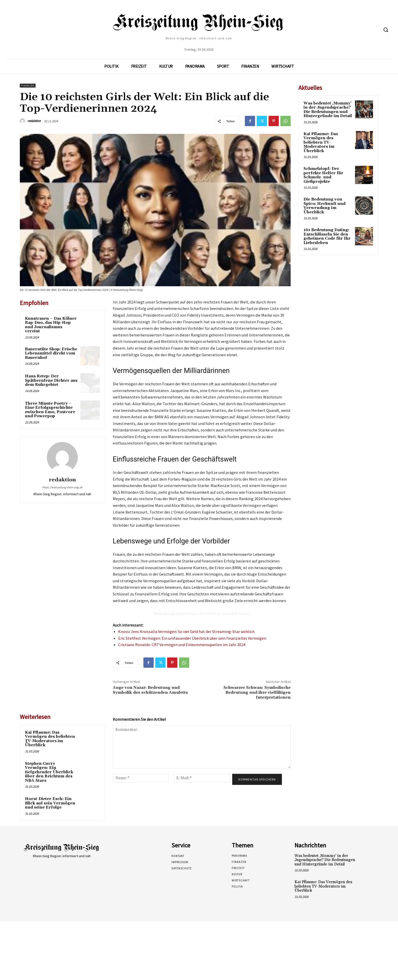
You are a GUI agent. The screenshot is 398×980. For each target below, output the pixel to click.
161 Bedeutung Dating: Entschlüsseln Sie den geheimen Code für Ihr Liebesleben (327, 236)
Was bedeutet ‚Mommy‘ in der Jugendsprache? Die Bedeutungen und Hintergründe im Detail (328, 110)
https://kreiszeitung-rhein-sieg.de (62, 487)
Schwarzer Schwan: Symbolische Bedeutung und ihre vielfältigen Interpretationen (257, 692)
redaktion (34, 121)
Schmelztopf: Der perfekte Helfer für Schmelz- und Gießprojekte (323, 175)
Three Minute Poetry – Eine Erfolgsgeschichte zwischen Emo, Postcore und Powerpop (50, 410)
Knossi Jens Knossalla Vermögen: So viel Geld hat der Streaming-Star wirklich (186, 631)
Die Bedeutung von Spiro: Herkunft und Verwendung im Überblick (325, 206)
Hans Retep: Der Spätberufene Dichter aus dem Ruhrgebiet (51, 380)
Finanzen (28, 86)
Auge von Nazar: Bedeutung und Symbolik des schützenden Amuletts (150, 690)
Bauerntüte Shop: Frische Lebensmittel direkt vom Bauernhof (51, 353)
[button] (386, 30)
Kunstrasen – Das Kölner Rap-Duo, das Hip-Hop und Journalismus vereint (51, 325)
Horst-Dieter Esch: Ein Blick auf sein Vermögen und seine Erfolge (50, 803)
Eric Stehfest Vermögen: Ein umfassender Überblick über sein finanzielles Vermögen (192, 638)
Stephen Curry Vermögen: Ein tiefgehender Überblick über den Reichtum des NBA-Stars (49, 772)
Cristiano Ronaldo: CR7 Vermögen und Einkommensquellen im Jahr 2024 (182, 645)
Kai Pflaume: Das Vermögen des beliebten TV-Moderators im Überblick (50, 739)
